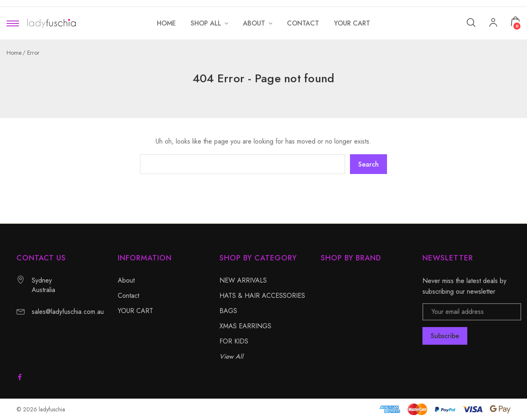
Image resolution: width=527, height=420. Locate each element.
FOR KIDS (234, 341)
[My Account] (493, 23)
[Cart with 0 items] (515, 21)
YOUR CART (135, 311)
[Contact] (303, 23)
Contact (128, 296)
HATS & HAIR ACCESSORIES (262, 296)
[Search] (471, 22)
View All (231, 356)
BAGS (228, 311)
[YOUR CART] (352, 23)
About (126, 280)
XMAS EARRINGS (245, 326)
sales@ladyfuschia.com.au (68, 312)
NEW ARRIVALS (243, 280)
